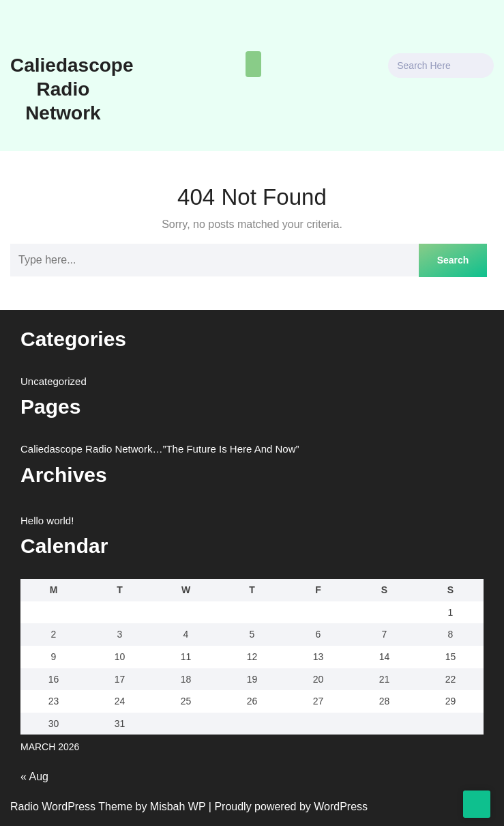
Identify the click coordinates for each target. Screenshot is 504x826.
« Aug (35, 777)
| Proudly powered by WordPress (287, 807)
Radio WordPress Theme (72, 807)
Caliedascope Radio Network (68, 89)
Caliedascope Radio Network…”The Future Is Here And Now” (156, 449)
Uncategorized (53, 381)
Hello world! (47, 521)
